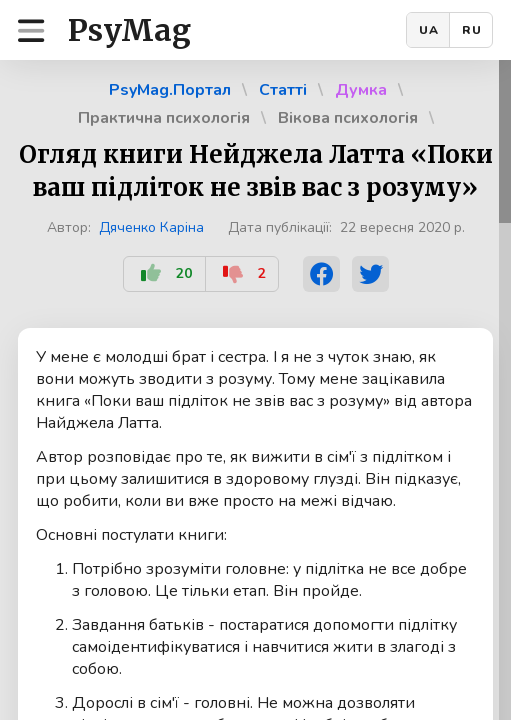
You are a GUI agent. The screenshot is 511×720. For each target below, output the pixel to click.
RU (472, 30)
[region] (255, 390)
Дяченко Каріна (151, 227)
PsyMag (129, 30)
